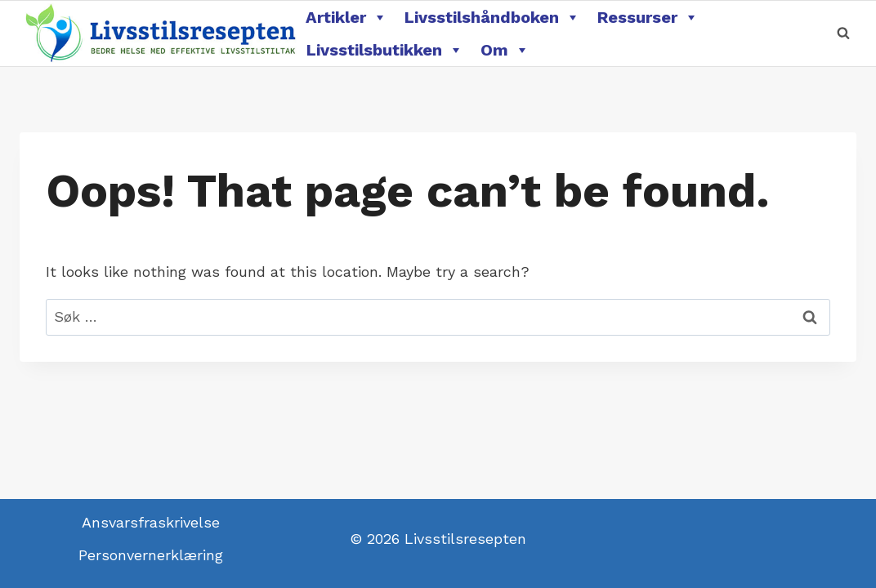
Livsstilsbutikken (385, 50)
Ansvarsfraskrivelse (151, 522)
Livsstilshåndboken (492, 17)
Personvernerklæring (151, 555)
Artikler (346, 17)
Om (505, 50)
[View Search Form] (843, 33)
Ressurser (648, 17)
